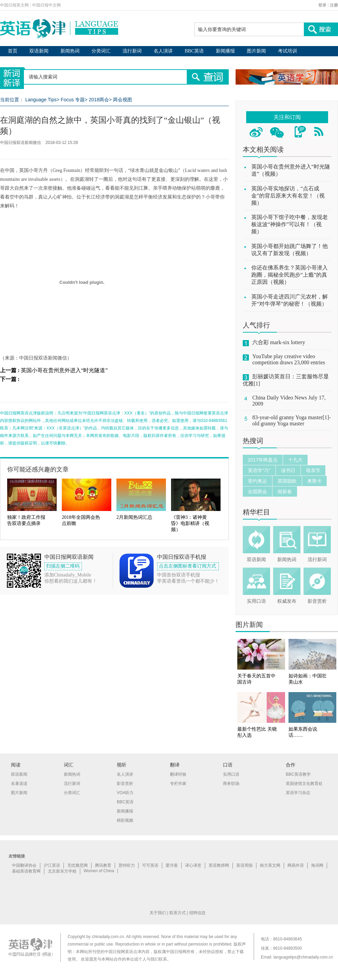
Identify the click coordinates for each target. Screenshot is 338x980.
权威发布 (287, 601)
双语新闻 (39, 51)
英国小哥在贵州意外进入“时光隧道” (64, 370)
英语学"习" (259, 470)
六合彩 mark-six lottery (279, 342)
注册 (334, 5)
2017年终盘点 (263, 460)
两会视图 (123, 100)
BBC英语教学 (298, 774)
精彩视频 (125, 820)
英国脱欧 (287, 481)
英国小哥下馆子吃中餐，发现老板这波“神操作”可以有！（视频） (290, 224)
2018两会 (99, 100)
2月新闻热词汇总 (134, 517)
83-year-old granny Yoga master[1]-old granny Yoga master (292, 420)
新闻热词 (70, 51)
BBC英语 (194, 51)
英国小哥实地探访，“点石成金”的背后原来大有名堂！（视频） (288, 196)
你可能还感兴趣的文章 (38, 469)
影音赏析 (317, 601)
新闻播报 (225, 51)
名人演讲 (163, 51)
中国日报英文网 (14, 5)
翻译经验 (178, 774)
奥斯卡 (314, 481)
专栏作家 (178, 784)
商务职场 (231, 784)
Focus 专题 (73, 100)
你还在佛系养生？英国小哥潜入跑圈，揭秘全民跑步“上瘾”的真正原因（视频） (290, 275)
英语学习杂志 (298, 793)
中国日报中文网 (46, 5)
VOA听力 (125, 793)
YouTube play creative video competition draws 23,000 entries (289, 359)
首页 (13, 51)
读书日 (288, 470)
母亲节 (313, 470)
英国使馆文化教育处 (304, 784)
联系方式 (178, 913)
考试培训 (287, 51)
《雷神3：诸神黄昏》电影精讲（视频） (190, 523)
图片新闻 (256, 51)
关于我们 (158, 913)
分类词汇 (101, 51)
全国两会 (257, 492)
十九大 (295, 460)
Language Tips (41, 100)
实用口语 (256, 601)
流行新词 (132, 51)
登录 (322, 5)
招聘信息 (197, 913)
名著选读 (19, 784)
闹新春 (285, 492)
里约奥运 (257, 481)
